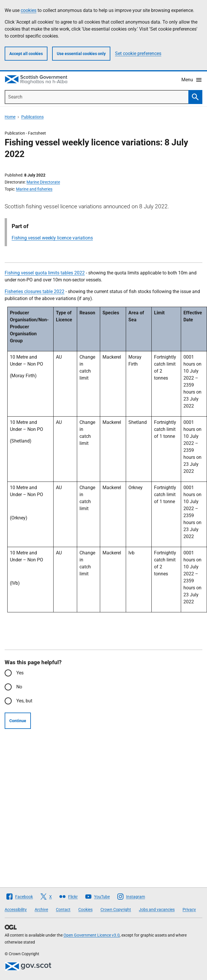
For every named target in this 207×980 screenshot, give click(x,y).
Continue (18, 721)
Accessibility (16, 910)
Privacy (189, 910)
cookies (29, 10)
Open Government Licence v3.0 (92, 935)
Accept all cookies (26, 54)
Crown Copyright (116, 910)
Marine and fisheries (34, 189)
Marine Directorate (43, 182)
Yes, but (24, 701)
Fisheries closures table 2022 (34, 291)
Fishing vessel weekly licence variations (52, 238)
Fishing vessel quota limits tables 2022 (45, 273)
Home (10, 117)
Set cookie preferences (138, 53)
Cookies (85, 910)
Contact (63, 910)
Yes (20, 673)
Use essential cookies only (81, 54)
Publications (32, 117)
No (19, 687)
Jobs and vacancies (157, 910)
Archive (41, 910)
